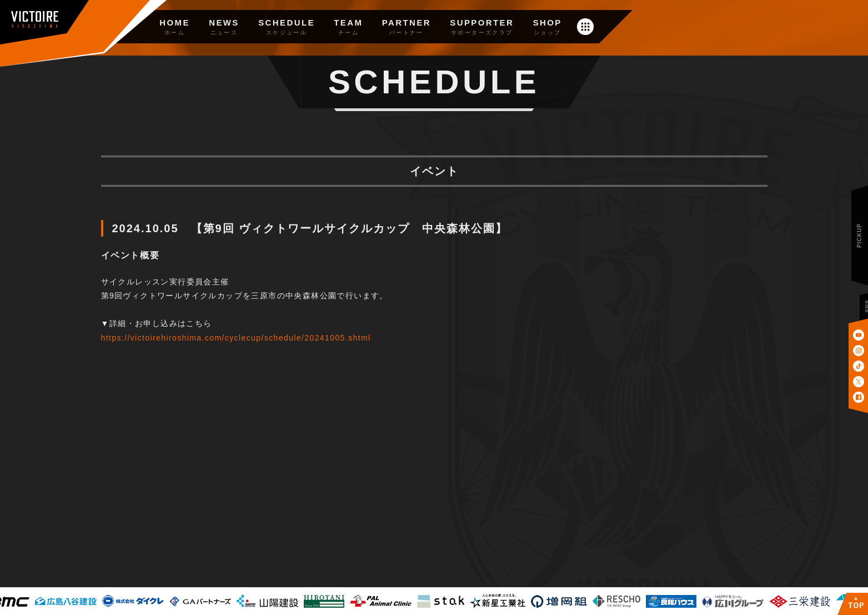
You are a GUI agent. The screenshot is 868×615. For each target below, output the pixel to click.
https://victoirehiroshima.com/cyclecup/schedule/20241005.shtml (236, 338)
